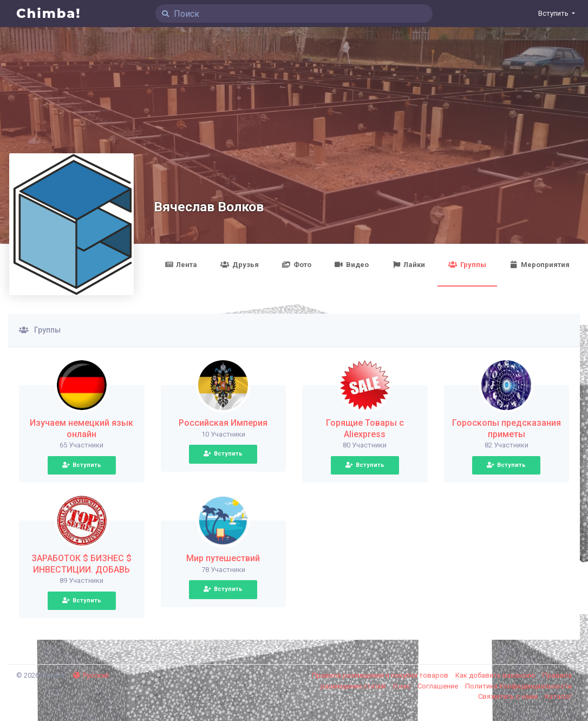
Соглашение (439, 686)
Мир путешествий (223, 558)
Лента (181, 265)
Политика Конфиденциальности (518, 686)
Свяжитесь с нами (509, 696)
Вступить (82, 465)
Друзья (239, 265)
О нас (402, 686)
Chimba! (49, 13)
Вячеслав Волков (209, 207)
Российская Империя (223, 423)
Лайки (409, 265)
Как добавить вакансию (496, 675)
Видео (352, 265)
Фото (297, 265)
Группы (467, 265)
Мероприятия (540, 265)
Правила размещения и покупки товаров (381, 675)
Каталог (558, 696)
